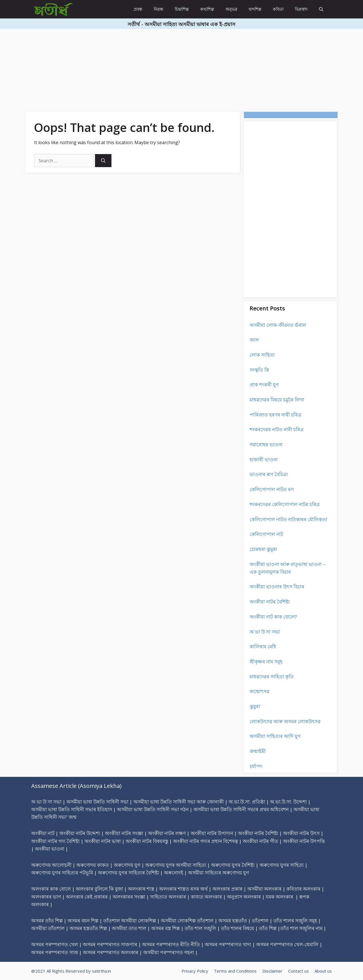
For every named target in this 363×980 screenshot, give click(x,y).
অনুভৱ (231, 9)
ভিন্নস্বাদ (301, 9)
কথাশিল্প (207, 9)
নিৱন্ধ (159, 9)
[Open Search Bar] (321, 9)
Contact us (298, 971)
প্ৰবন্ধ (138, 9)
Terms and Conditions (235, 971)
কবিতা (278, 9)
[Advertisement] (170, 69)
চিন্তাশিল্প (182, 9)
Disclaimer (272, 971)
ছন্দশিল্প (255, 9)
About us (323, 971)
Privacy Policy (195, 971)
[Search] (103, 161)
